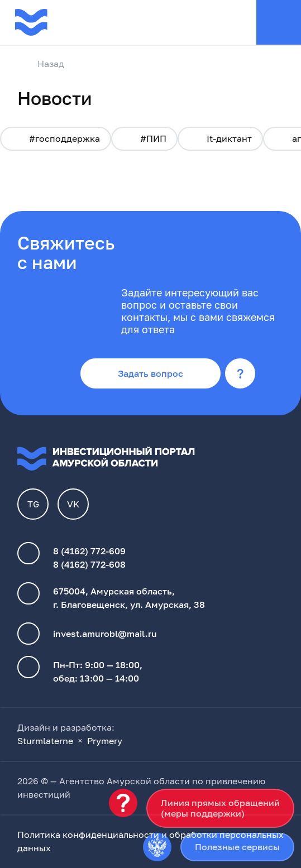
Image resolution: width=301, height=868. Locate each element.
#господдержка (56, 138)
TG (33, 504)
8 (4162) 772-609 (89, 551)
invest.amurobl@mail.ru (105, 634)
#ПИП (144, 138)
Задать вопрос (150, 373)
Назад (41, 64)
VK (73, 504)
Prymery (105, 741)
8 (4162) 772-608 (89, 564)
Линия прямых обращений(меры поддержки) (220, 808)
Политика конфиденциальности (88, 835)
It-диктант (220, 138)
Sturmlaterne (45, 741)
